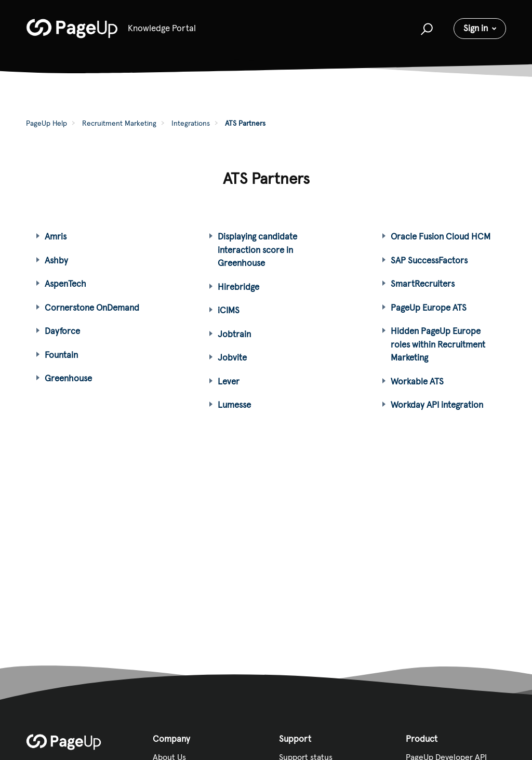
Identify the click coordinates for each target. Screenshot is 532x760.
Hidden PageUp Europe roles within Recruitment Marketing (438, 344)
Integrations (191, 123)
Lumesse (234, 405)
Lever (229, 381)
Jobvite (232, 357)
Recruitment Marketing (119, 123)
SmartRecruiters (423, 284)
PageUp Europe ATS (429, 308)
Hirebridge (238, 287)
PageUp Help (46, 123)
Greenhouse (68, 378)
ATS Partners (245, 123)
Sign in (476, 28)
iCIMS (229, 310)
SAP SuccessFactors (429, 260)
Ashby (56, 260)
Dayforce (62, 331)
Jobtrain (234, 334)
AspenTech (65, 284)
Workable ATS (417, 381)
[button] (425, 29)
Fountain (61, 355)
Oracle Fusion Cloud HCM (441, 236)
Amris (56, 236)
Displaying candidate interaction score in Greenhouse (257, 250)
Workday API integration (437, 405)
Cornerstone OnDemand (92, 308)
